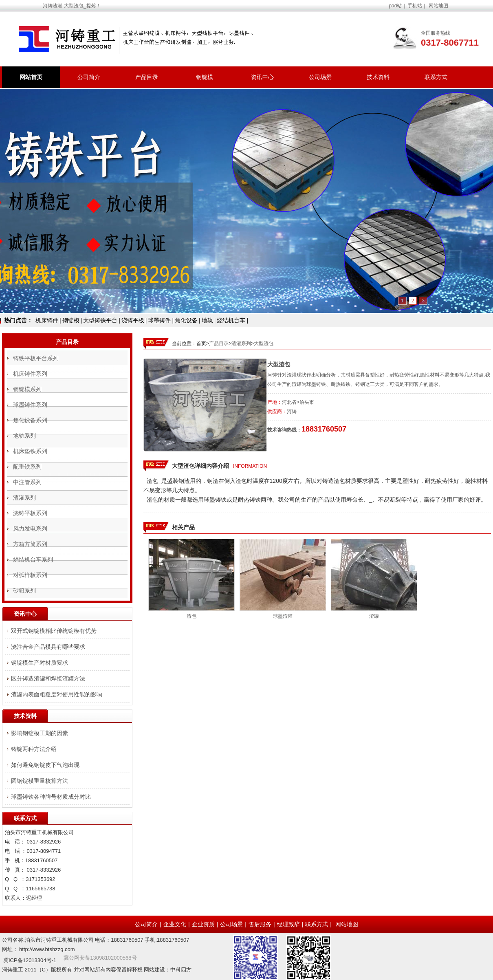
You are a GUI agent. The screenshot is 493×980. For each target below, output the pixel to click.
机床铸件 (47, 320)
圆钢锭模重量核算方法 (40, 781)
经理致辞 (288, 924)
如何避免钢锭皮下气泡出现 (45, 765)
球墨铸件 (159, 320)
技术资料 (378, 77)
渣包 (191, 616)
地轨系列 (24, 436)
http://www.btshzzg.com (47, 949)
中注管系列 (27, 482)
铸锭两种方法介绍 (34, 749)
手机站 (415, 6)
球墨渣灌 (283, 616)
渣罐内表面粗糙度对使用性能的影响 (57, 694)
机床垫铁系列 (30, 451)
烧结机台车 (231, 320)
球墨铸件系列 (30, 405)
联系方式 (436, 77)
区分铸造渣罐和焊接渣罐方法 (48, 678)
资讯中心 (262, 77)
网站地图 (438, 6)
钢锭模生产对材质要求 (40, 663)
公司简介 (89, 77)
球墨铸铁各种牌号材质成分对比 (51, 797)
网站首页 (31, 77)
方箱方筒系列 (30, 544)
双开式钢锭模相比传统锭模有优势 (54, 631)
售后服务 (260, 924)
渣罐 (374, 616)
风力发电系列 (30, 529)
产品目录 (147, 77)
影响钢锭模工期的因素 (40, 733)
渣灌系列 (241, 344)
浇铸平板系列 (30, 513)
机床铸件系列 (30, 374)
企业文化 (175, 924)
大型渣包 (264, 344)
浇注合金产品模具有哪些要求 (48, 647)
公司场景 (320, 77)
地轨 (207, 320)
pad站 (395, 6)
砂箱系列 (24, 590)
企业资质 (203, 924)
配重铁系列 (27, 467)
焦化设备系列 (30, 420)
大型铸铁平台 (100, 320)
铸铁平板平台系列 (36, 358)
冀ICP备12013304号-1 (30, 960)
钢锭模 (205, 77)
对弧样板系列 (30, 575)
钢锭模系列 (27, 389)
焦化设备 (186, 320)
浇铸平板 (133, 320)
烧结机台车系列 (33, 559)
